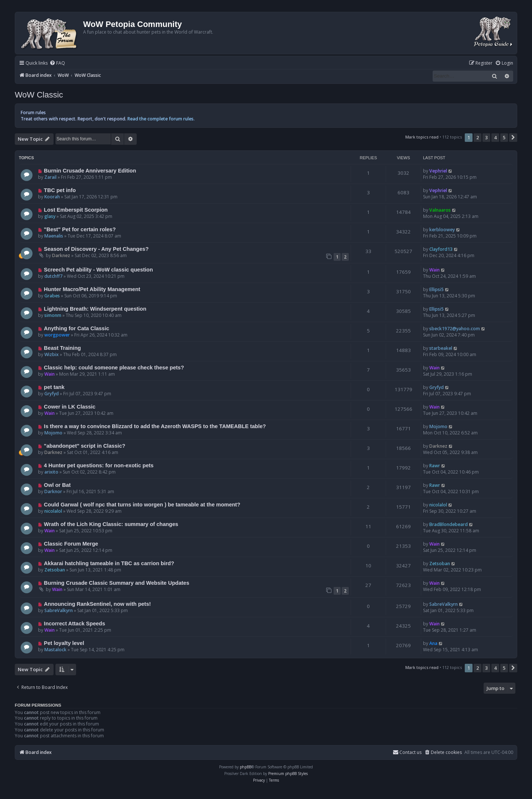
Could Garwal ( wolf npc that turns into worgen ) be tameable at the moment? (142, 505)
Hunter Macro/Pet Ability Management (92, 289)
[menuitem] (57, 63)
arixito (51, 472)
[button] (513, 137)
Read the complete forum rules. (161, 119)
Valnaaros (440, 210)
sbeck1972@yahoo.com (455, 329)
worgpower (57, 335)
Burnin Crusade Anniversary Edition (90, 171)
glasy (50, 216)
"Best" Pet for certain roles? (80, 229)
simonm (53, 315)
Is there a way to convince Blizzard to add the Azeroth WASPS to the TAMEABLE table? (155, 426)
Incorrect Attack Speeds (75, 624)
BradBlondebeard (449, 524)
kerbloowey (442, 230)
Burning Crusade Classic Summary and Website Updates (117, 583)
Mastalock (55, 650)
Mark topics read (422, 137)
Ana (433, 643)
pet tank (54, 387)
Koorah (52, 197)
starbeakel (441, 348)
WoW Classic (39, 95)
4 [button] (495, 137)
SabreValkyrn (59, 610)
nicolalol (53, 511)
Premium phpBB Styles (288, 774)
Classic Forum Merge (71, 544)
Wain (434, 270)
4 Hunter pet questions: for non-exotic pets (99, 465)
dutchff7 (53, 276)
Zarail (50, 177)
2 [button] (478, 137)
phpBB (245, 767)
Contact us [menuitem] (407, 752)
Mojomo (53, 433)
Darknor (53, 491)
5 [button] (504, 137)
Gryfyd (52, 394)
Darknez (61, 255)
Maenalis (54, 236)
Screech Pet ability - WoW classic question (98, 270)
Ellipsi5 (436, 289)
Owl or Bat (57, 485)
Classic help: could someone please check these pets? (114, 368)
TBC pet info (60, 190)
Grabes (52, 296)
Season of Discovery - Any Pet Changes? (96, 249)
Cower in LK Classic (70, 407)
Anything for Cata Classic (77, 328)
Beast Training (62, 348)
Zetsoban (55, 570)
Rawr (435, 466)
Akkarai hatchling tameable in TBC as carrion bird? (109, 563)
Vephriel (438, 171)
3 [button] (486, 137)
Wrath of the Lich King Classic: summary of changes (111, 524)
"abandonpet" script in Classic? (85, 446)
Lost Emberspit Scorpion (76, 210)
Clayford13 (441, 249)
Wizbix (52, 354)
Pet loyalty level (64, 643)
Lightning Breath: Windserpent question (95, 309)
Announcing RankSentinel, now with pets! (98, 604)
